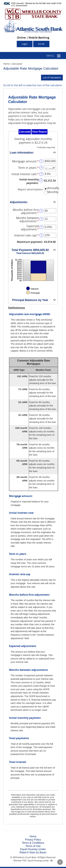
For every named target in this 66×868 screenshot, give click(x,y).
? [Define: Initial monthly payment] (41, 180)
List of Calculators (52, 78)
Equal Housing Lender (33, 849)
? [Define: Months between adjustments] (41, 219)
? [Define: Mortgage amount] (41, 161)
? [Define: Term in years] (41, 168)
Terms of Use (33, 846)
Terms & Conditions (33, 843)
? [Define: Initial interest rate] (41, 174)
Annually (53, 188)
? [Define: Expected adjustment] (41, 227)
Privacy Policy (33, 840)
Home (6, 64)
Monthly (53, 192)
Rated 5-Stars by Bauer (33, 852)
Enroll (41, 44)
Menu (50, 55)
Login (25, 44)
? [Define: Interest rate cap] (41, 235)
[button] (33, 152)
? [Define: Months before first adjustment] (41, 211)
